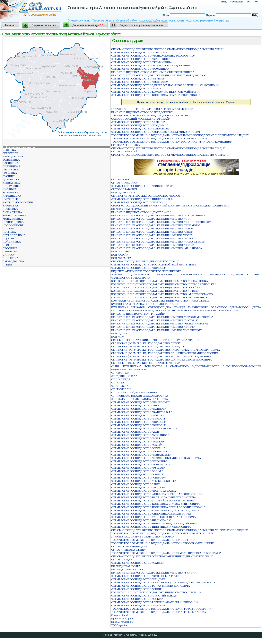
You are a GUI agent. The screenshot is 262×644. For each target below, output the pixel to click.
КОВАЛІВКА (11, 192)
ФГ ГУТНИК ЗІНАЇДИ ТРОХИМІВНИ (134, 392)
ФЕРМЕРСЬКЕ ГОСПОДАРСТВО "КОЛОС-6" (139, 605)
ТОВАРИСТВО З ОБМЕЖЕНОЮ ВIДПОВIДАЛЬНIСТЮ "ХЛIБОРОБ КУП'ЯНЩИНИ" (163, 543)
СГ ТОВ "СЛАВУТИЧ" (125, 189)
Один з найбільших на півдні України (186, 102)
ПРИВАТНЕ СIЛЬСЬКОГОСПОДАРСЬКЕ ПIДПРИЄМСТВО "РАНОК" (153, 228)
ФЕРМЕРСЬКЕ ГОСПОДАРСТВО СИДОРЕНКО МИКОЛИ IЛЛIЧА (151, 514)
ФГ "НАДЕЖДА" (121, 379)
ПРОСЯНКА (10, 248)
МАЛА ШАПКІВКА (15, 215)
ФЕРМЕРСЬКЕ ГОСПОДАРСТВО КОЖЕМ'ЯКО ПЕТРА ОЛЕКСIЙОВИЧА (155, 92)
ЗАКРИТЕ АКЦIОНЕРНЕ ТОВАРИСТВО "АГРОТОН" (143, 537)
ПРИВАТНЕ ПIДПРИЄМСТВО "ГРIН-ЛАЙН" (138, 314)
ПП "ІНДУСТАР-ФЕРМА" (127, 209)
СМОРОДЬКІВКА (13, 261)
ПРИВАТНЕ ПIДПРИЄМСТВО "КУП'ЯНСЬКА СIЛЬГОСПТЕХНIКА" (152, 72)
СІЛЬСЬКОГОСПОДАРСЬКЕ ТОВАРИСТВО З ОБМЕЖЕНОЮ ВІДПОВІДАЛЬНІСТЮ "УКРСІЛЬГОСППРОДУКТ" (180, 530)
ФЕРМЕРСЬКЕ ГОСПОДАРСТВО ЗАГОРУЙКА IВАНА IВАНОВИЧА (153, 501)
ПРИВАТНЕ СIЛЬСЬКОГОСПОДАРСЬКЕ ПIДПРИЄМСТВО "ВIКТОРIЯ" (155, 320)
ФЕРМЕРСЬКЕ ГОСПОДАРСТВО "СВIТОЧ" (138, 474)
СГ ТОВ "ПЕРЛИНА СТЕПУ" (129, 550)
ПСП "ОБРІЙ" (119, 255)
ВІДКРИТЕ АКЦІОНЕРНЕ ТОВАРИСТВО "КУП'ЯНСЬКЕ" (146, 271)
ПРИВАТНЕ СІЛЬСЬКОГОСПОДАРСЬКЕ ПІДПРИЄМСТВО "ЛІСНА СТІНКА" (158, 242)
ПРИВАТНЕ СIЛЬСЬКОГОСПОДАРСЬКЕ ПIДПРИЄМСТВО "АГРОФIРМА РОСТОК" (162, 317)
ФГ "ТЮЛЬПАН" (121, 389)
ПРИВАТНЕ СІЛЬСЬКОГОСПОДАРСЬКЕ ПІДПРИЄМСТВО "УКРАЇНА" (154, 573)
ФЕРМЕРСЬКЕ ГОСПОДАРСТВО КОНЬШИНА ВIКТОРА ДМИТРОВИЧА (155, 504)
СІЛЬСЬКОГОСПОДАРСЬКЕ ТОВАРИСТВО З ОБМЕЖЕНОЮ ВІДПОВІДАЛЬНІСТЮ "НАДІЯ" (168, 148)
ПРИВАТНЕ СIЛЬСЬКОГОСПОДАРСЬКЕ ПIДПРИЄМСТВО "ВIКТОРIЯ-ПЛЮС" (159, 215)
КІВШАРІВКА (11, 183)
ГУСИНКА (9, 176)
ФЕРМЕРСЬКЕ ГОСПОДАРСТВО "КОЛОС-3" (139, 268)
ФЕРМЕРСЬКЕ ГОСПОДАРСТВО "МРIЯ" (136, 438)
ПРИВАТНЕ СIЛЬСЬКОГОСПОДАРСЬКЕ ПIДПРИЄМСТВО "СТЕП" (152, 232)
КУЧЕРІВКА (10, 209)
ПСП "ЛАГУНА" (121, 251)
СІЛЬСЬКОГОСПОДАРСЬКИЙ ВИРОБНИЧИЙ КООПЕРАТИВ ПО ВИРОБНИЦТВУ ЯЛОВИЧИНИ (170, 206)
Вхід (224, 2)
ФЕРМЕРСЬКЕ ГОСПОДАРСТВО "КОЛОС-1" (139, 202)
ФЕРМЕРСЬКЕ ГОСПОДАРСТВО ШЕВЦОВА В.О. (141, 520)
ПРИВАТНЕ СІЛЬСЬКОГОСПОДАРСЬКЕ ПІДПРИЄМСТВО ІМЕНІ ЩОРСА (157, 248)
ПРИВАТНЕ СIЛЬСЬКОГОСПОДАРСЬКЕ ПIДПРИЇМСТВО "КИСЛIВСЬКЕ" (157, 330)
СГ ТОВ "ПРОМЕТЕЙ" (125, 151)
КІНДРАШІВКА (12, 186)
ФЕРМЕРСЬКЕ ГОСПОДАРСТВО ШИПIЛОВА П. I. (142, 199)
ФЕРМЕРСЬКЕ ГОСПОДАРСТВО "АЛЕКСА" (138, 122)
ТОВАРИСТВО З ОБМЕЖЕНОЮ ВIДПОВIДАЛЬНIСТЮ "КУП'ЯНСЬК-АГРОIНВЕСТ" (163, 533)
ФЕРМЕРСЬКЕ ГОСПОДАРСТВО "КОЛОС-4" (139, 422)
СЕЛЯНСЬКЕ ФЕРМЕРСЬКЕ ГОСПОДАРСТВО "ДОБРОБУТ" (148, 196)
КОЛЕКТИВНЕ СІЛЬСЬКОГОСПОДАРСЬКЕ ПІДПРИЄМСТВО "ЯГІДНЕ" (155, 291)
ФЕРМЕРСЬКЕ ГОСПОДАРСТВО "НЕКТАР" (138, 442)
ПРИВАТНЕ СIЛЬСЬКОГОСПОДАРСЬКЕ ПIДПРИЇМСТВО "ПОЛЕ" (152, 235)
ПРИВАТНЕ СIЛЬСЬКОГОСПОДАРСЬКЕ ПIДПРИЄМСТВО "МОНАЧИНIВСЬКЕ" (160, 324)
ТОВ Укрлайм (119, 625)
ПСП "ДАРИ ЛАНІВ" (124, 192)
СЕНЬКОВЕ (10, 251)
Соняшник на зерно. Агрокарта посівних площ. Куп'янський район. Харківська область (133, 8)
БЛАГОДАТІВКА (13, 156)
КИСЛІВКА (10, 189)
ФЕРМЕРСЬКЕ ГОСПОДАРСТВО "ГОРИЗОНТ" (140, 52)
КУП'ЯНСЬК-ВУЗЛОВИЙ (18, 202)
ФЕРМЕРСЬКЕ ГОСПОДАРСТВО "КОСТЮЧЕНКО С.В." (145, 428)
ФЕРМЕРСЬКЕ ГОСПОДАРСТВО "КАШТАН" (139, 409)
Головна (10, 25)
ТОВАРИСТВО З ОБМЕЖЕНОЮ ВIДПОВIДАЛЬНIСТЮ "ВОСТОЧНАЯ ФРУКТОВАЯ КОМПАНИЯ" (172, 142)
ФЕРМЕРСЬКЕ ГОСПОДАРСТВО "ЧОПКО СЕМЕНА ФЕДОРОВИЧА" (153, 56)
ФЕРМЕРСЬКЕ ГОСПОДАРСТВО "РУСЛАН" (138, 468)
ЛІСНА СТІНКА (12, 212)
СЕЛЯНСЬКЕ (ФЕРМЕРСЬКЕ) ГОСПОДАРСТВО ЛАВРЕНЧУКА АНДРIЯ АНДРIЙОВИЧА (166, 350)
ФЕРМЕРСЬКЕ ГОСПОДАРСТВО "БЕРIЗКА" (138, 79)
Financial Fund (119, 615)
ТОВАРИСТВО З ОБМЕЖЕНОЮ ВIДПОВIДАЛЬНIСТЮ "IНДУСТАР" (153, 540)
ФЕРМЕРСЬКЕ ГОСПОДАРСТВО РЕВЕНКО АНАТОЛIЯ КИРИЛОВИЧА (155, 602)
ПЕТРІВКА (9, 232)
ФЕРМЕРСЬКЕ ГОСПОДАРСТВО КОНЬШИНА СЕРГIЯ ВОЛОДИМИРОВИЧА (158, 507)
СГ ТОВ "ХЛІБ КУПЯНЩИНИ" (130, 546)
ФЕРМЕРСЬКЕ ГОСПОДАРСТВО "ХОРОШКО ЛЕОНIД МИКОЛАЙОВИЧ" (156, 132)
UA (249, 2)
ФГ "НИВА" (118, 383)
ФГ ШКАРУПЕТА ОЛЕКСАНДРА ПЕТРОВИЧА (140, 399)
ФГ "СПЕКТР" (120, 386)
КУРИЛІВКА (10, 206)
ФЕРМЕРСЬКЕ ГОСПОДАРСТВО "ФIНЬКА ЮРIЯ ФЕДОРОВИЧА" (152, 65)
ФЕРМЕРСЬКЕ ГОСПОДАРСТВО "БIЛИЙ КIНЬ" (140, 59)
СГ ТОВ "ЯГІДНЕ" (122, 560)
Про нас (108, 635)
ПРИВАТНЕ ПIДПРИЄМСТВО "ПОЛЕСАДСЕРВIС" (142, 112)
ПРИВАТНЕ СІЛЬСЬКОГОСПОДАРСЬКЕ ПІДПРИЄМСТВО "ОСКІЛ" (153, 245)
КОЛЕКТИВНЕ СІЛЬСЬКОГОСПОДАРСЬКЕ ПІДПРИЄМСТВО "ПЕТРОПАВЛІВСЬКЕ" (163, 284)
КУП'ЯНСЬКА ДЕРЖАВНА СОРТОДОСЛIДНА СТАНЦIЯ (146, 304)
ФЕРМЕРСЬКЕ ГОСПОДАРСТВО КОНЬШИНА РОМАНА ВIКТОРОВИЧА (156, 95)
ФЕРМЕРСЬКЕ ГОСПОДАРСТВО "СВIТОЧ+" (138, 478)
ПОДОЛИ (8, 238)
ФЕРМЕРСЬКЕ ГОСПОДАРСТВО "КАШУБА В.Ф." (142, 412)
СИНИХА (8, 255)
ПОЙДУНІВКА (12, 242)
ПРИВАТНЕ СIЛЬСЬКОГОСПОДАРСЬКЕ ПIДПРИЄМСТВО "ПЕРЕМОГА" (156, 225)
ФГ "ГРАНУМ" (120, 373)
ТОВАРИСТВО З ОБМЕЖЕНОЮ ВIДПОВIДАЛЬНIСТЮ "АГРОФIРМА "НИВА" (159, 612)
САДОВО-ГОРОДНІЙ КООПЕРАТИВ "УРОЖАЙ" (141, 119)
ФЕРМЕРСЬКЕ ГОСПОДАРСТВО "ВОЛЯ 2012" (139, 82)
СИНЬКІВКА (11, 258)
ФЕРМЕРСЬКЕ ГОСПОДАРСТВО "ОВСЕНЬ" (138, 448)
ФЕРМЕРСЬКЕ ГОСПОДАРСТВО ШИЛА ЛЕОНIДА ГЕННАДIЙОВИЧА (154, 523)
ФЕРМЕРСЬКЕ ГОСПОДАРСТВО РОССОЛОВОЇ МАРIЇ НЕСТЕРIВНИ (153, 265)
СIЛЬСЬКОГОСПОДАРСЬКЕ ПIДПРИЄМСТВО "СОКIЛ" (145, 261)
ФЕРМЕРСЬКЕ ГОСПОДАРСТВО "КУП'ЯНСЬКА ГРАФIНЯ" (147, 576)
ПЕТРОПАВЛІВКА (14, 235)
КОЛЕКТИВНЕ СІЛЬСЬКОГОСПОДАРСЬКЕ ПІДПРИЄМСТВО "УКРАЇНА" (156, 287)
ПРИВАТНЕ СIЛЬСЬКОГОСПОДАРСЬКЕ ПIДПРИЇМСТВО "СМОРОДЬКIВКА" (159, 75)
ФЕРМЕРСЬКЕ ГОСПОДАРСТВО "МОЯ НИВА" (140, 435)
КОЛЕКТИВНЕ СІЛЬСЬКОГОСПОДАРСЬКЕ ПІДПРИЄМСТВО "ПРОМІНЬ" (157, 592)
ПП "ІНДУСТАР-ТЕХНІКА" (128, 569)
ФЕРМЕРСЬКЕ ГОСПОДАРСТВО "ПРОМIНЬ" (139, 461)
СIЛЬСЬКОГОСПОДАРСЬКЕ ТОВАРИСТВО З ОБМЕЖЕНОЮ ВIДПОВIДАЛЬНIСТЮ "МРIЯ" (167, 49)
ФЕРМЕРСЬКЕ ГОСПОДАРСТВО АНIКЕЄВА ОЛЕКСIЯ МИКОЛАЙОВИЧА (157, 494)
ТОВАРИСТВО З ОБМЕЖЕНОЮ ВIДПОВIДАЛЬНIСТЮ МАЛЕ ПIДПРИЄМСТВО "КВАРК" (166, 553)
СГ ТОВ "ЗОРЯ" (121, 179)
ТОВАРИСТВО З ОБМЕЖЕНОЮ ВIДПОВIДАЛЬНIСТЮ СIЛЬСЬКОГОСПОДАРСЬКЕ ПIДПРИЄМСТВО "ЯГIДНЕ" (180, 135)
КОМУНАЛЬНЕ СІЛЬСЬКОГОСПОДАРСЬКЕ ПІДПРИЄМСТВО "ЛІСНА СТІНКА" (161, 301)
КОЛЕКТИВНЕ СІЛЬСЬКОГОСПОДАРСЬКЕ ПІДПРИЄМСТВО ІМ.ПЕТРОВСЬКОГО (162, 294)
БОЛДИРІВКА (11, 160)
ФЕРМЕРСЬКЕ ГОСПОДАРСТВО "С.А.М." (137, 471)
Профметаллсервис (122, 618)
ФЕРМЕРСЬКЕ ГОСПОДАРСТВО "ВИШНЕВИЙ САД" (144, 186)
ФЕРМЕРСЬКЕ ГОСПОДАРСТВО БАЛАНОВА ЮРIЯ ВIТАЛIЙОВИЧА (154, 497)
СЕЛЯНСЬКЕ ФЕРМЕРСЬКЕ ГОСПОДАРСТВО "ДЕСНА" (146, 363)
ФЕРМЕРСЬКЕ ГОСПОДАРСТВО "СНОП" (137, 589)
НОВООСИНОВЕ (13, 225)
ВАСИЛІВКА (10, 163)
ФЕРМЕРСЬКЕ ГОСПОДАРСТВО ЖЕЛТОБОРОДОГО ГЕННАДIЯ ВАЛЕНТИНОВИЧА (163, 582)
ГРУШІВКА (10, 173)
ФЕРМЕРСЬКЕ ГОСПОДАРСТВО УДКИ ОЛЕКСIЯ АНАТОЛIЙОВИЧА (154, 517)
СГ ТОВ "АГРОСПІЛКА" (126, 145)
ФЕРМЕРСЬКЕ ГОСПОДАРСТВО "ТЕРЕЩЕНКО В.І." (143, 481)
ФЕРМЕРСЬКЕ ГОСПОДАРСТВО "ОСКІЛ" (137, 599)
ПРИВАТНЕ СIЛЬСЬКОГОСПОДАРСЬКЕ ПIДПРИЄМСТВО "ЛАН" (151, 219)
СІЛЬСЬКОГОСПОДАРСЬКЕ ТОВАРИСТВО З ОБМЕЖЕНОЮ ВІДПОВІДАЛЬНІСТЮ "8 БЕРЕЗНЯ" (171, 155)
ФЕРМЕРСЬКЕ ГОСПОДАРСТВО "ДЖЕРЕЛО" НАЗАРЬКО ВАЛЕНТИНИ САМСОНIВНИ (165, 85)
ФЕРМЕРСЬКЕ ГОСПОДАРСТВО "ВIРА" (136, 405)
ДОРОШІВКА (11, 179)
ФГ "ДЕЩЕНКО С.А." (124, 376)
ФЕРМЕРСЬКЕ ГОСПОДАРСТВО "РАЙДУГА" (139, 579)
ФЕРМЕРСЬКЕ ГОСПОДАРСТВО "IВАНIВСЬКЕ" (141, 402)
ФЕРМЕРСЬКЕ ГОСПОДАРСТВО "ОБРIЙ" (137, 445)
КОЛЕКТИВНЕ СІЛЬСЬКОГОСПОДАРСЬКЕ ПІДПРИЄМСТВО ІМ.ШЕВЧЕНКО (159, 297)
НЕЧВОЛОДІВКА (13, 222)
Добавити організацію (88, 25)
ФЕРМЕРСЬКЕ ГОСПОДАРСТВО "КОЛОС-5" (139, 425)
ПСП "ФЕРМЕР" (121, 258)
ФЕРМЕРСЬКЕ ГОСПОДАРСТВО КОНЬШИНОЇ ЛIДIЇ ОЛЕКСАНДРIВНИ (155, 510)
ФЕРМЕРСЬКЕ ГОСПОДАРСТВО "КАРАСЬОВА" (141, 129)
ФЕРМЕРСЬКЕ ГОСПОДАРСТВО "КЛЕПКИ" (138, 415)
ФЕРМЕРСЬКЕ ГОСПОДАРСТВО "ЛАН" (136, 432)
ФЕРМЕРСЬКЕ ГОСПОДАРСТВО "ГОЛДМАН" (139, 125)
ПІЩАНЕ (8, 228)
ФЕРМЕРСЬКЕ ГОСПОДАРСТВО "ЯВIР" (136, 484)
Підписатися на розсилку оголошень (142, 25)
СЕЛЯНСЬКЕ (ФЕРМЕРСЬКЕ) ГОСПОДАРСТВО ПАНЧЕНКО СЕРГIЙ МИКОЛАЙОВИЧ (164, 353)
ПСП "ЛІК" (118, 337)
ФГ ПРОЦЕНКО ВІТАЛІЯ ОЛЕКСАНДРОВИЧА (140, 396)
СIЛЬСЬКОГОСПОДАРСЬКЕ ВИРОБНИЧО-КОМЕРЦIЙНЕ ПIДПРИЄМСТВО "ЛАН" (162, 556)
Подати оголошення (44, 25)
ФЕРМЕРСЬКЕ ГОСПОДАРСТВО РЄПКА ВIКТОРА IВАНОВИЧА (151, 586)
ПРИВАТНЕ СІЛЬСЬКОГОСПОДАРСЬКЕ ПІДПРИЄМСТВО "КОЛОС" (153, 238)
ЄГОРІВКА (9, 150)
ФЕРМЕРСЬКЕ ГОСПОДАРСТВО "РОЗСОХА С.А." (142, 464)
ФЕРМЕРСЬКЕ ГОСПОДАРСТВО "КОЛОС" (137, 88)
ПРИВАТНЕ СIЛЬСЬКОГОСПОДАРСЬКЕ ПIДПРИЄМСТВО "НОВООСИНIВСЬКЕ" (161, 222)
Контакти (118, 635)
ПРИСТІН (9, 245)
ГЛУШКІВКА (11, 170)
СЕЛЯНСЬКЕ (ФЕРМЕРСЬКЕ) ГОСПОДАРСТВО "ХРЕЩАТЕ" (149, 346)
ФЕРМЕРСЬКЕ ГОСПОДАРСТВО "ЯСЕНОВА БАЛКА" (144, 491)
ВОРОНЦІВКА (12, 166)
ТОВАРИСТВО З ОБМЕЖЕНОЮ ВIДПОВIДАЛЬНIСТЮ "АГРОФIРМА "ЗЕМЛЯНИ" (162, 609)
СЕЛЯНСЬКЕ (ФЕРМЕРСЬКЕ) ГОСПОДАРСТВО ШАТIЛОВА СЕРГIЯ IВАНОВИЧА (161, 360)
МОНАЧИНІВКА (13, 219)
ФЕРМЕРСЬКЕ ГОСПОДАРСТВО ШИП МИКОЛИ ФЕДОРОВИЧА (151, 527)
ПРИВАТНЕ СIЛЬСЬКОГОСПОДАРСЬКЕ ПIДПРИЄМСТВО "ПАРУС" (153, 327)
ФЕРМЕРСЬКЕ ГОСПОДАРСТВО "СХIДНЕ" (138, 563)
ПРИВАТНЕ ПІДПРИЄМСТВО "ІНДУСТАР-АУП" (141, 212)
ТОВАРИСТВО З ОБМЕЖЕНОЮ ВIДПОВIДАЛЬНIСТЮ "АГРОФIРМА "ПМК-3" (160, 138)
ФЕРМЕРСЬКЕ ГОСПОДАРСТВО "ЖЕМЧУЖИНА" (142, 62)
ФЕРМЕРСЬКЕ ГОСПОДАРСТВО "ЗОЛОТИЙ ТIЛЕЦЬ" (144, 596)
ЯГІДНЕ (8, 265)
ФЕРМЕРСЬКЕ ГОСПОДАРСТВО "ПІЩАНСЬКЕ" (141, 455)
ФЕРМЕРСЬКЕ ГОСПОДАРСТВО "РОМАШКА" (140, 69)
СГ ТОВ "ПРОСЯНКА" (125, 183)
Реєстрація (237, 2)
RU (256, 2)
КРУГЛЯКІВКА (12, 196)
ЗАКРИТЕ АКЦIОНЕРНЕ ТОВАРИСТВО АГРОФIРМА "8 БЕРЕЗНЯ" (152, 109)
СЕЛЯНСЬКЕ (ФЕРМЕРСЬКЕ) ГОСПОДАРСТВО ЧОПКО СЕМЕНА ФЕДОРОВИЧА (161, 356)
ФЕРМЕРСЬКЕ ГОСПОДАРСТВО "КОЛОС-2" (139, 419)
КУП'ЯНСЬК (10, 199)
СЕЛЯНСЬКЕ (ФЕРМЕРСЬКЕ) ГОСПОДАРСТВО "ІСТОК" (146, 343)
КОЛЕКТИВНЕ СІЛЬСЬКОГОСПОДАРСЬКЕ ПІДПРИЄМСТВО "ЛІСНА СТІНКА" (160, 281)
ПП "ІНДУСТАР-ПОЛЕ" (125, 566)
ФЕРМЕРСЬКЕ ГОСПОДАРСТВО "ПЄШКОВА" (140, 451)
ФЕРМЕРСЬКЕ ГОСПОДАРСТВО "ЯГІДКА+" (138, 487)
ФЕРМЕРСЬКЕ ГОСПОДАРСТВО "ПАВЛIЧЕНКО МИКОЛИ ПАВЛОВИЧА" (157, 458)
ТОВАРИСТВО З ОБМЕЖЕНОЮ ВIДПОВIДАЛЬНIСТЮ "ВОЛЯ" (150, 115)
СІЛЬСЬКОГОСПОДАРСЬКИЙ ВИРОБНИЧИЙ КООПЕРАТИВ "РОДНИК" (155, 340)
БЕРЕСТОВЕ (10, 153)
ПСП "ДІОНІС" (120, 333)
